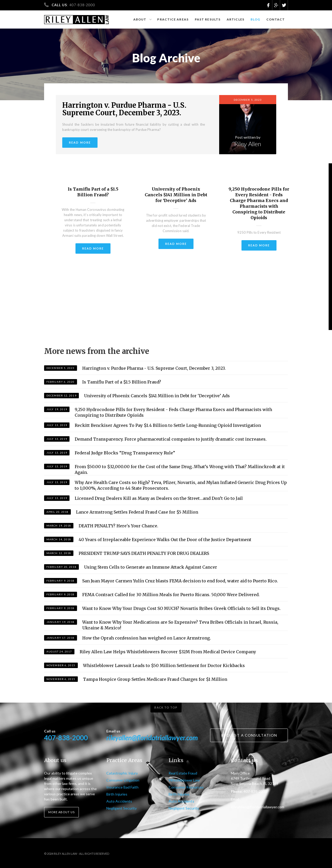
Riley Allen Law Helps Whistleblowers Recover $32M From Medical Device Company (168, 652)
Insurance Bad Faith (122, 787)
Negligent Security (122, 808)
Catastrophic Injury (122, 773)
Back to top (166, 707)
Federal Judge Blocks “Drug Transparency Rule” (125, 453)
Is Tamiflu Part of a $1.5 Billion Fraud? (93, 192)
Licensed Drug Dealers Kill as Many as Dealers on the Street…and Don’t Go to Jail (159, 498)
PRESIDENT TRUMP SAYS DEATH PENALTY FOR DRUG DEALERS (144, 553)
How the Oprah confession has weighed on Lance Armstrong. (147, 638)
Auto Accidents (119, 801)
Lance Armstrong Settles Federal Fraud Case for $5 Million (137, 512)
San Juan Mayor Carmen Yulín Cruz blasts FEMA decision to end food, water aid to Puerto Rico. (180, 581)
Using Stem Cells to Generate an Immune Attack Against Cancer (151, 567)
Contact (276, 19)
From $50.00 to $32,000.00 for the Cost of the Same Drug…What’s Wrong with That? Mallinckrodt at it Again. (180, 469)
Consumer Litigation (123, 780)
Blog (255, 19)
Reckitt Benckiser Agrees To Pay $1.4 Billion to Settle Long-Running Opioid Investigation (168, 425)
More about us (61, 812)
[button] (142, 19)
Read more (80, 142)
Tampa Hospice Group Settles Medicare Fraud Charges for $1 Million (155, 679)
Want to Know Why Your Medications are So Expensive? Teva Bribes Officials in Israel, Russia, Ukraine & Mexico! (180, 625)
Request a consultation (249, 735)
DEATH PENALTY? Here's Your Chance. (118, 526)
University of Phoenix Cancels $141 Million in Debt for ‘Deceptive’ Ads (176, 195)
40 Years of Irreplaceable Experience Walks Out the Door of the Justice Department (165, 540)
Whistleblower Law (184, 780)
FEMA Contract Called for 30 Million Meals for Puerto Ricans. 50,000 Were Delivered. (171, 595)
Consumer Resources (186, 787)
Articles (236, 19)
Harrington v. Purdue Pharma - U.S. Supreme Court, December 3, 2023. (124, 109)
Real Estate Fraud (183, 773)
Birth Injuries (117, 794)
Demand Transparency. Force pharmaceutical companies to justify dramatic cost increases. (171, 439)
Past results (208, 19)
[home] (77, 17)
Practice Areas (173, 19)
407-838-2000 (66, 738)
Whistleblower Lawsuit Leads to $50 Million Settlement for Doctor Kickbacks (164, 665)
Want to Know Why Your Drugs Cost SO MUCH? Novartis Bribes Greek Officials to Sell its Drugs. (181, 608)
